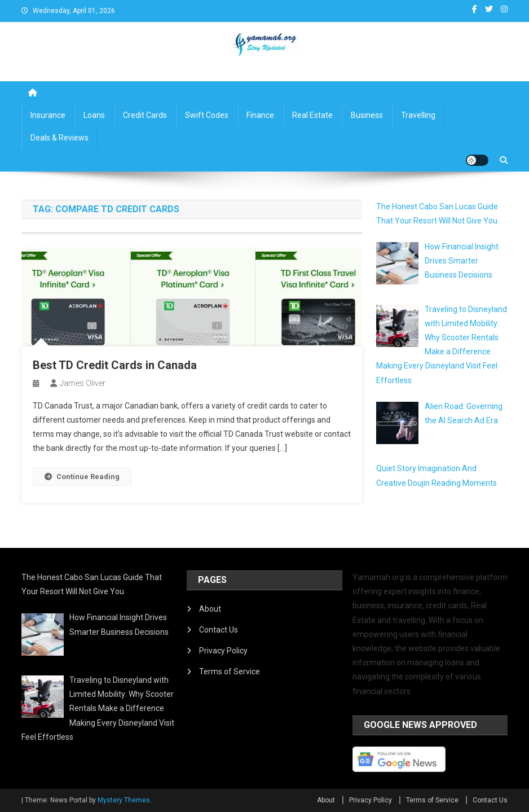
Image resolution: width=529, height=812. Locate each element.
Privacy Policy (223, 651)
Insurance (48, 115)
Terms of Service (230, 671)
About (210, 609)
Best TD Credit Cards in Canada (115, 365)
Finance (260, 115)
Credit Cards (145, 115)
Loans (94, 115)
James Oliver (83, 383)
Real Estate (312, 115)
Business (367, 115)
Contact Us (219, 630)
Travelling (418, 115)
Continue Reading (82, 477)
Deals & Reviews (59, 138)
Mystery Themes (124, 800)
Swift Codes (207, 115)
